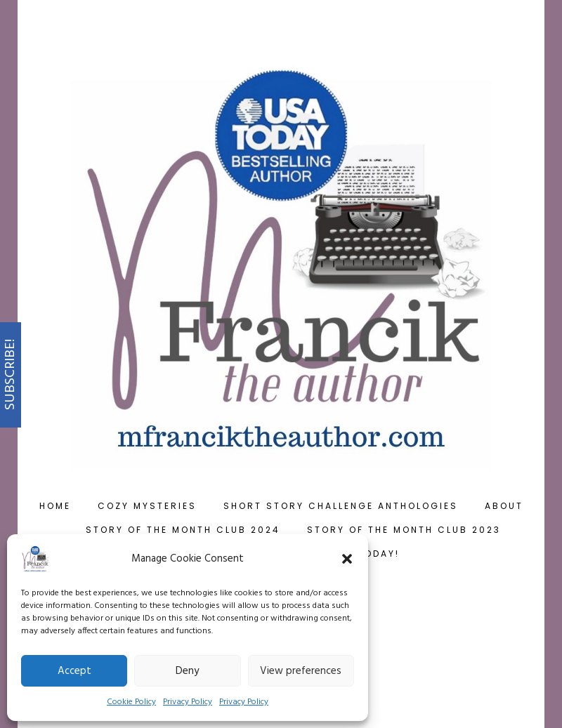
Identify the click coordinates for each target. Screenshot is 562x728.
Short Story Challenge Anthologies (341, 506)
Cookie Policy (131, 702)
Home (55, 506)
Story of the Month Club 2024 (183, 530)
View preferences (301, 671)
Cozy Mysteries (147, 506)
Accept (74, 671)
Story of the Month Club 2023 (404, 530)
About (504, 506)
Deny (187, 671)
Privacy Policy (188, 702)
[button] (347, 559)
